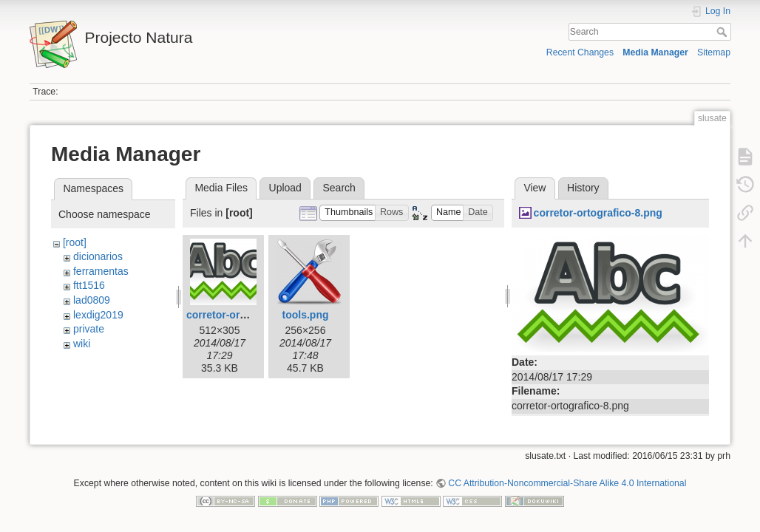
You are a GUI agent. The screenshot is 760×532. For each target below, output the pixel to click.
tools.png (306, 315)
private (89, 329)
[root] (75, 242)
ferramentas (101, 271)
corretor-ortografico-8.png (251, 315)
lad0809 (92, 300)
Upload (285, 188)
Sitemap (714, 52)
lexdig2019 (98, 315)
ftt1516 (89, 285)
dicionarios (98, 256)
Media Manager (655, 52)
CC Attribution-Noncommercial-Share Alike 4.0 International (567, 483)
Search (723, 32)
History (583, 188)
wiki (82, 344)
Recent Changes (580, 52)
